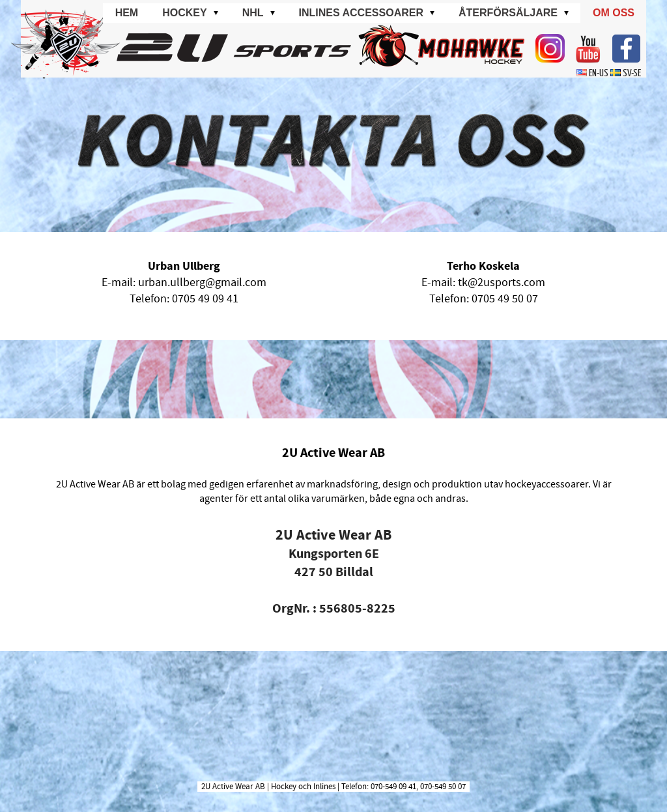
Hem (127, 13)
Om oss (614, 13)
